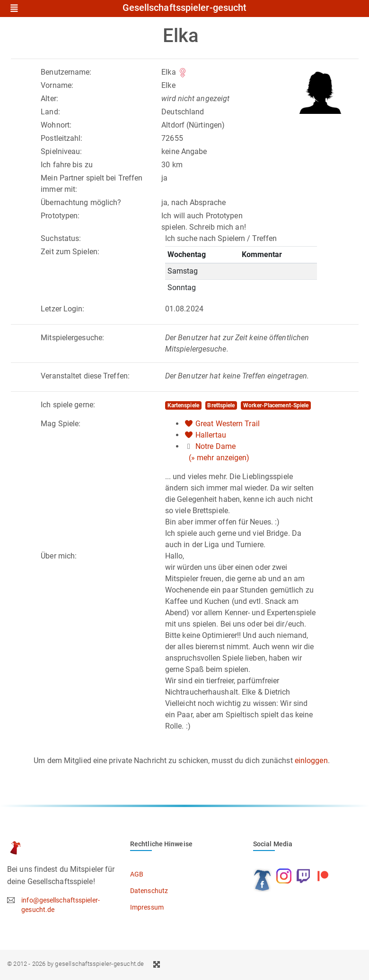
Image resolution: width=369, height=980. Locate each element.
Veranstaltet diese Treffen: (85, 376)
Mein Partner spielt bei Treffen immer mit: (92, 184)
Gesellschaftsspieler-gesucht (185, 8)
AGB (137, 874)
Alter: (49, 99)
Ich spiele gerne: (68, 405)
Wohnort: (56, 125)
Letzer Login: (62, 309)
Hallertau (211, 435)
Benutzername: (66, 72)
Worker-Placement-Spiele (276, 405)
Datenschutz (149, 891)
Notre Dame (215, 446)
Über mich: (59, 556)
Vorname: (57, 85)
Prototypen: (60, 216)
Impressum (147, 907)
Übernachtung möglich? (81, 202)
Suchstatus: (61, 238)
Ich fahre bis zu (67, 165)
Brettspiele (221, 405)
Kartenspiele (183, 405)
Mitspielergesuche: (72, 338)
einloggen (311, 761)
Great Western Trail (228, 424)
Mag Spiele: (61, 424)
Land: (50, 112)
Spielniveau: (61, 151)
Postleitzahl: (61, 138)
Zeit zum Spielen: (70, 252)
